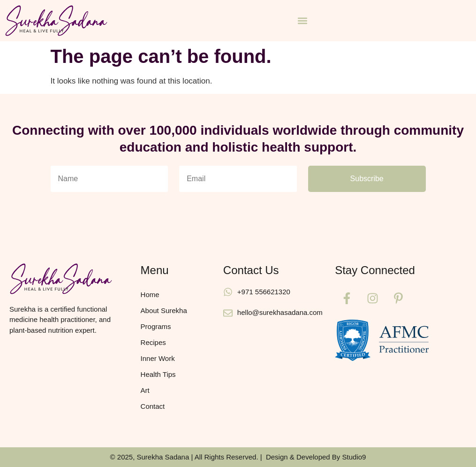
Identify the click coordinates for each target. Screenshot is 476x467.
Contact (153, 406)
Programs (156, 326)
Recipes (153, 342)
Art (145, 390)
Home (150, 295)
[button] (303, 20)
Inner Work (158, 358)
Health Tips (158, 374)
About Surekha (164, 310)
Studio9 (354, 457)
